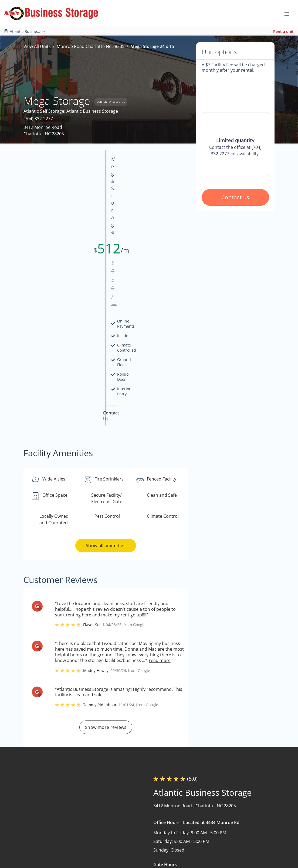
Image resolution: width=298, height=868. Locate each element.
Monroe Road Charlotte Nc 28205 (91, 46)
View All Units (37, 46)
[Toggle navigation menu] (289, 13)
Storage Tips (195, 859)
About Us (140, 831)
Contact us (235, 243)
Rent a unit (283, 31)
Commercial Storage (256, 831)
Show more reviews (106, 586)
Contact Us (142, 852)
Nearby (138, 842)
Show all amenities (106, 405)
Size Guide (193, 849)
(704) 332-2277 (38, 119)
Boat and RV (247, 821)
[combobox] (63, 842)
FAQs (188, 838)
